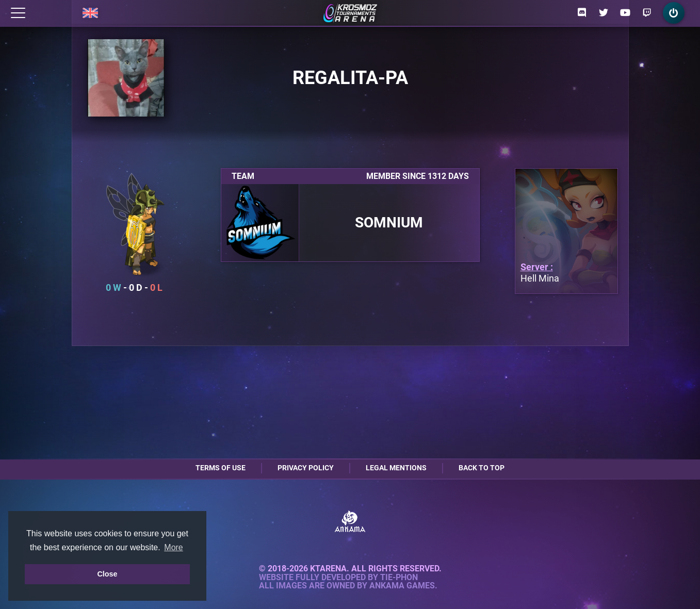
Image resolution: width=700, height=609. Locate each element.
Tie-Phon (399, 578)
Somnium (389, 223)
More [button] (173, 547)
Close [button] (107, 574)
